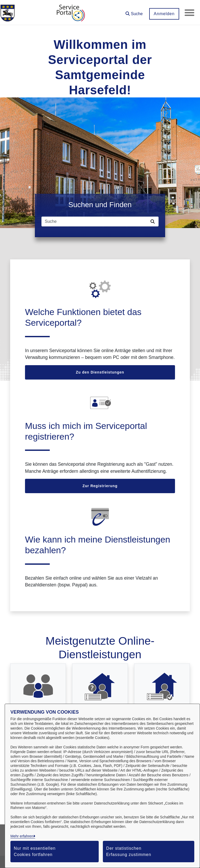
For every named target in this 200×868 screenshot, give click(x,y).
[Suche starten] (154, 222)
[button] (133, 12)
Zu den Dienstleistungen (100, 372)
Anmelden (163, 14)
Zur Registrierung (100, 486)
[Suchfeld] (95, 222)
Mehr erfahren (22, 836)
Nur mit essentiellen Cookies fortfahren (35, 851)
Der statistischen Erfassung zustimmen (129, 851)
